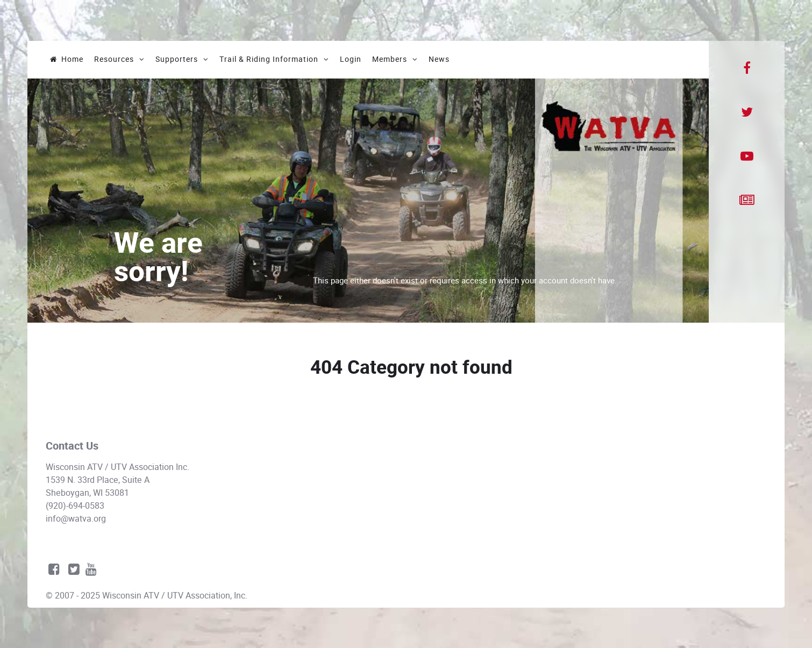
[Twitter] (747, 112)
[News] (747, 201)
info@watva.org (76, 519)
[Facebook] (747, 68)
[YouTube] (747, 156)
